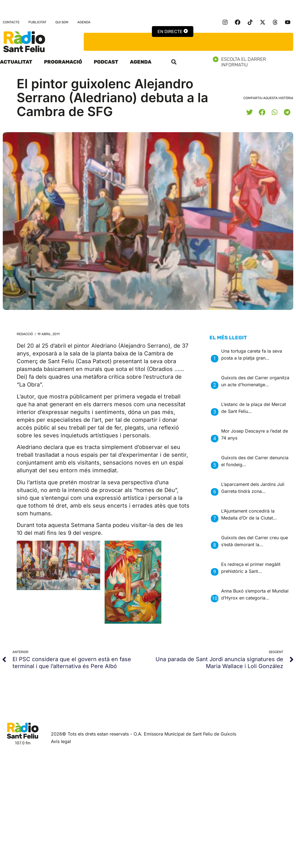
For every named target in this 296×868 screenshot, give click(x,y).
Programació (63, 62)
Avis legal (61, 741)
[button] (174, 62)
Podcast (106, 62)
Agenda (84, 22)
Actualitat (16, 62)
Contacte (11, 22)
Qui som (62, 22)
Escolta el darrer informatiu (254, 62)
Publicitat (37, 22)
